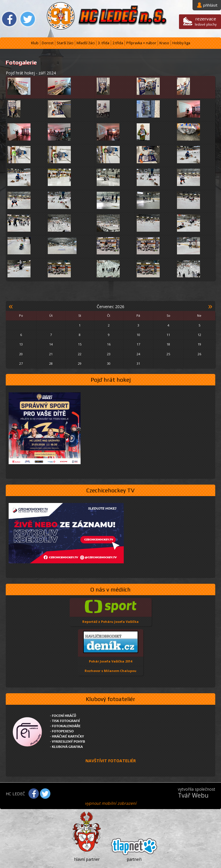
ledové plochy (206, 21)
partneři (134, 859)
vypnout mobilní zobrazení (111, 803)
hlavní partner (87, 859)
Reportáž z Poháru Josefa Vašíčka (110, 622)
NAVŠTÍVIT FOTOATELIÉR (111, 761)
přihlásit (210, 5)
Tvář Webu (193, 795)
